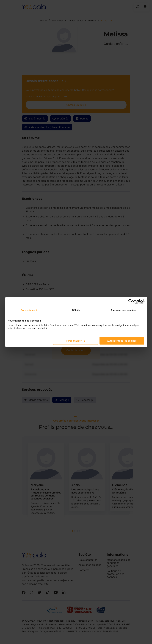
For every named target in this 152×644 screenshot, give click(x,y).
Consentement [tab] (29, 310)
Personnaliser (76, 341)
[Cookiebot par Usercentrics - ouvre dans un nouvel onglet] (131, 301)
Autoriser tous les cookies (122, 341)
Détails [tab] (76, 310)
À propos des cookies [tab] (123, 310)
